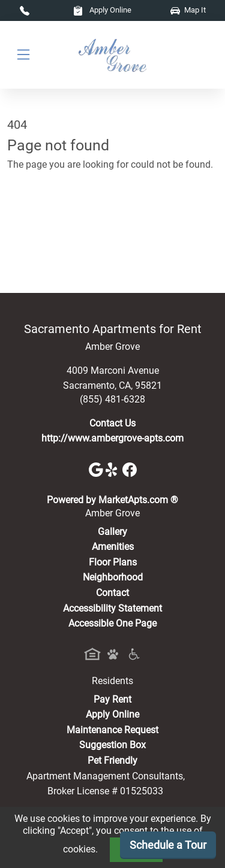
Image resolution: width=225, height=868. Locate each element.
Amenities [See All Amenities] (113, 547)
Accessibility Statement (112, 608)
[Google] (97, 469)
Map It (188, 10)
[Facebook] (130, 469)
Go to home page (43, 217)
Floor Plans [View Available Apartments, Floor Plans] (113, 562)
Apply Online (102, 10)
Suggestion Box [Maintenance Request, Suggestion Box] (112, 745)
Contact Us (112, 423)
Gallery (112, 532)
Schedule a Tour (168, 845)
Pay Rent (112, 699)
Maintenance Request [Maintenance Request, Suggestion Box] (112, 730)
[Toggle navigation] (23, 55)
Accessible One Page (112, 623)
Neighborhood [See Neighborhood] (113, 577)
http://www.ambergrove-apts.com (112, 438)
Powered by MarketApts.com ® (112, 500)
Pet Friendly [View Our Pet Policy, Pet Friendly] (112, 760)
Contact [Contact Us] (112, 593)
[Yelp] (114, 469)
